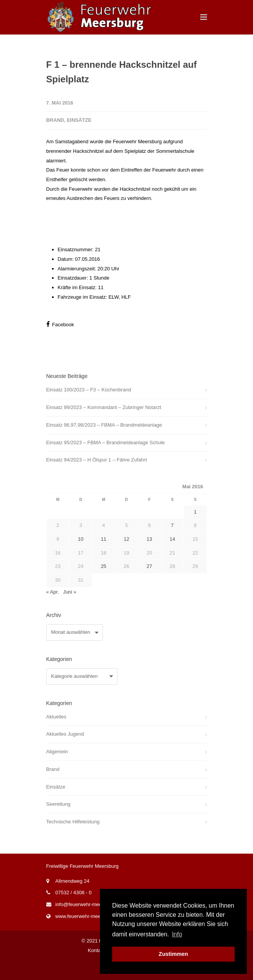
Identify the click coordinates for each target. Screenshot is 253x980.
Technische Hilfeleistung (73, 822)
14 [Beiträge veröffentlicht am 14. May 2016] (172, 539)
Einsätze (79, 120)
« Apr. (53, 592)
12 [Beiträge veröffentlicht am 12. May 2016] (126, 539)
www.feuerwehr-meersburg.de (89, 916)
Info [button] (177, 934)
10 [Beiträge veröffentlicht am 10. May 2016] (81, 539)
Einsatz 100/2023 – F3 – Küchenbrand (89, 390)
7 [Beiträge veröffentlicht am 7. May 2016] (172, 525)
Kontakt (96, 950)
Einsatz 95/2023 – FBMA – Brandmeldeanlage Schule (106, 443)
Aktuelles (56, 717)
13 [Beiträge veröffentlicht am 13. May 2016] (149, 539)
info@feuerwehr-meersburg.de (89, 904)
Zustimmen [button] (174, 954)
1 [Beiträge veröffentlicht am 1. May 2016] (195, 512)
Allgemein (57, 752)
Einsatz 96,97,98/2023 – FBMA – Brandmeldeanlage (104, 425)
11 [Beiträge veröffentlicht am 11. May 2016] (103, 539)
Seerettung (59, 804)
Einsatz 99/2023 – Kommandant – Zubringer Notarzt (104, 407)
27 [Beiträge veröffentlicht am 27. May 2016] (149, 566)
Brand (55, 120)
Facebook (60, 324)
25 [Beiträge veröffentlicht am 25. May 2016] (103, 566)
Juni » (70, 592)
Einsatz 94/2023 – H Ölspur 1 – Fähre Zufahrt (97, 460)
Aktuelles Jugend (65, 734)
